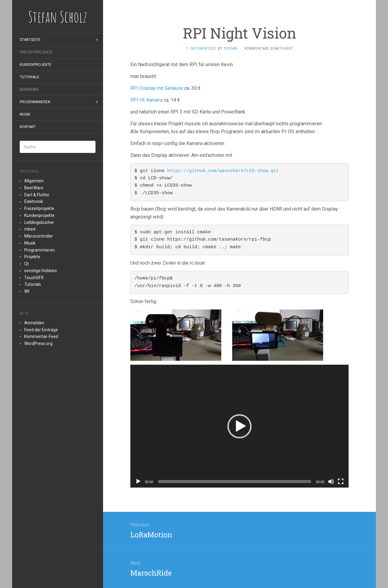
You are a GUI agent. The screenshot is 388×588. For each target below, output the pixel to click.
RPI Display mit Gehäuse (157, 88)
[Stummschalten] (331, 482)
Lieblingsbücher (39, 222)
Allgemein (34, 181)
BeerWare (29, 90)
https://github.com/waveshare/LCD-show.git (223, 171)
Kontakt (28, 127)
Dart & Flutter (37, 195)
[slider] (235, 482)
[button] (239, 426)
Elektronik (34, 201)
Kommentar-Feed (41, 336)
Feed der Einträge (41, 330)
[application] (239, 426)
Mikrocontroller (39, 236)
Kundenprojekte (36, 65)
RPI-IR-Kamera (146, 100)
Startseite (30, 40)
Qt (27, 264)
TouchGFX (34, 278)
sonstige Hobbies (41, 271)
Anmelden (34, 323)
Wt (27, 291)
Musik (25, 114)
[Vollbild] (341, 482)
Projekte (32, 257)
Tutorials (29, 77)
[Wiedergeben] (138, 482)
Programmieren (35, 102)
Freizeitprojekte (36, 52)
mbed (30, 229)
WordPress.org (38, 343)
